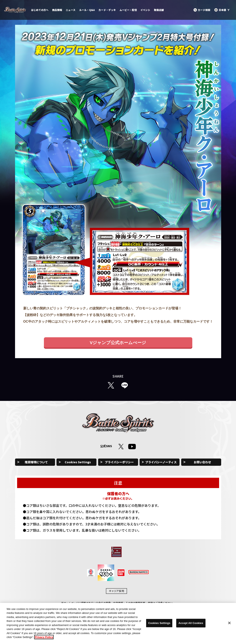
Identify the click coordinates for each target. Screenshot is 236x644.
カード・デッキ (107, 10)
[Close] (229, 623)
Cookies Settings (78, 462)
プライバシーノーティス (161, 462)
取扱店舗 (159, 10)
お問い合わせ (202, 462)
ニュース (71, 10)
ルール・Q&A (87, 10)
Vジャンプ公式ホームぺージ (118, 343)
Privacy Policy (44, 637)
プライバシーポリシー (119, 462)
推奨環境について (36, 462)
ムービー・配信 (128, 10)
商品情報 (57, 10)
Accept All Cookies (191, 623)
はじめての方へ (40, 10)
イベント (145, 10)
